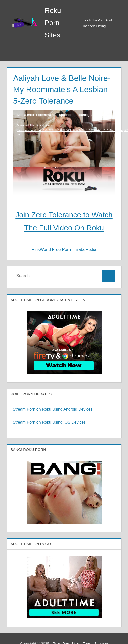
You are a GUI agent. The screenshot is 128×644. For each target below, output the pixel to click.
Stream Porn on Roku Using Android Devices (53, 409)
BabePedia (86, 250)
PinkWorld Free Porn (51, 250)
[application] (64, 131)
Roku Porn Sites (53, 23)
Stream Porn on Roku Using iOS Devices (49, 422)
